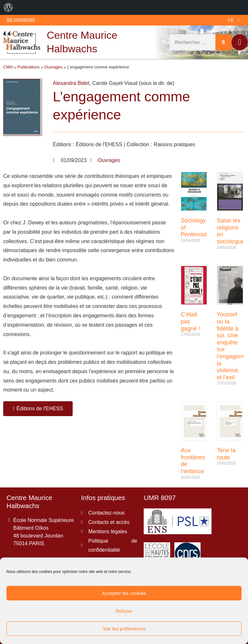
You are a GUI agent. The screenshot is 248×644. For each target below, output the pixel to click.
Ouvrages (109, 160)
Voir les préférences (124, 629)
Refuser (124, 611)
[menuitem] (8, 7)
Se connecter (21, 19)
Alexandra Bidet (71, 83)
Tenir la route (226, 454)
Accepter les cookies (124, 593)
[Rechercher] (223, 42)
